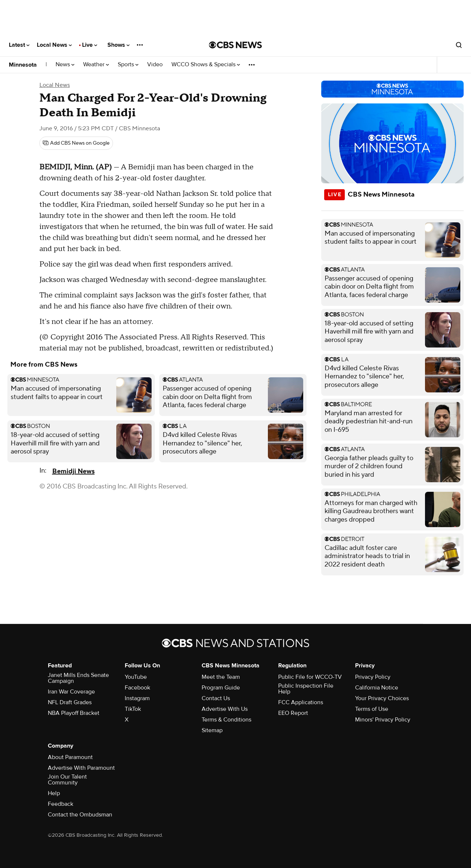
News (65, 65)
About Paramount (70, 757)
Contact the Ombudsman (80, 815)
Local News (54, 45)
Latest (19, 45)
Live (90, 45)
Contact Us (216, 698)
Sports (128, 65)
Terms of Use (372, 709)
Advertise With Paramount (81, 768)
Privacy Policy (373, 677)
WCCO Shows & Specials (206, 65)
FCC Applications (301, 702)
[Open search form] (459, 45)
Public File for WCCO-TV (310, 677)
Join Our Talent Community (67, 780)
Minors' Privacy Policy (383, 720)
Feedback (61, 804)
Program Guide (221, 688)
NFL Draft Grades (70, 702)
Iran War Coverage (71, 692)
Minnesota (23, 65)
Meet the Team (221, 677)
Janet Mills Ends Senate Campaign (78, 678)
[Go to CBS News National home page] (235, 45)
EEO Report (293, 713)
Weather (96, 65)
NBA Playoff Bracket (74, 713)
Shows (118, 45)
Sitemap (212, 730)
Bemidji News (73, 471)
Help (54, 793)
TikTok (133, 709)
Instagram (137, 698)
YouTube (136, 677)
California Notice (377, 688)
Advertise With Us (225, 709)
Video (155, 65)
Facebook (137, 688)
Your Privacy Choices (382, 698)
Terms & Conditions (226, 720)
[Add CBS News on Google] (76, 143)
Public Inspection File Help (306, 689)
